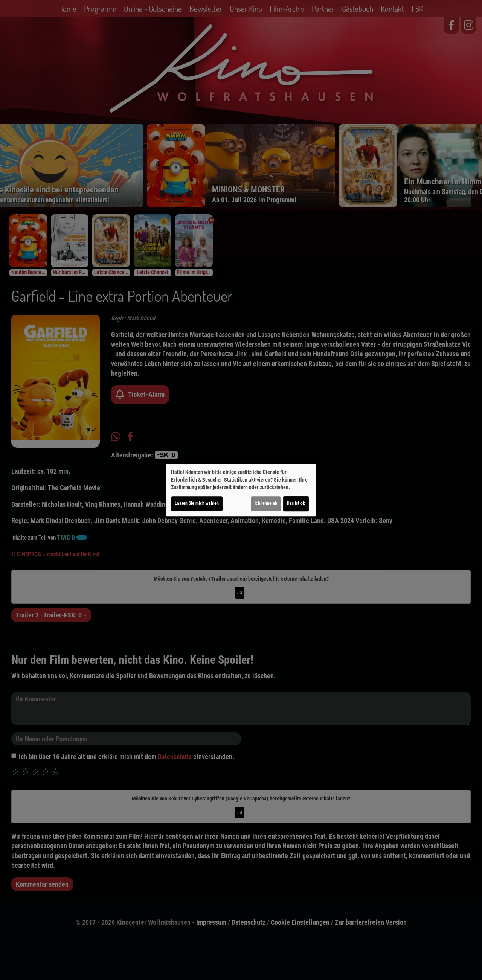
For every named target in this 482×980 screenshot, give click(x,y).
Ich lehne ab (266, 503)
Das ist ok (296, 503)
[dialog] (241, 490)
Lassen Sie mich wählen (197, 503)
